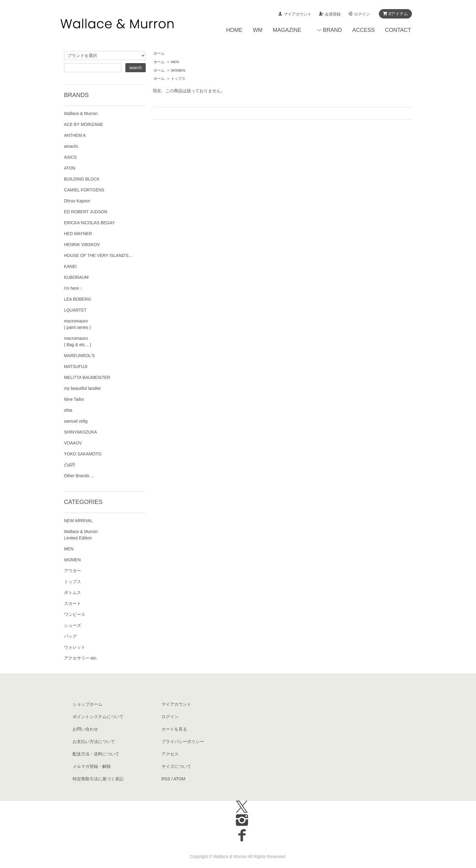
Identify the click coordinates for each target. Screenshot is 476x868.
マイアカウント (298, 14)
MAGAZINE (287, 30)
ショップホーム (87, 704)
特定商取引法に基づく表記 (98, 779)
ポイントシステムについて (98, 717)
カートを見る (174, 729)
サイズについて (176, 766)
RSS (166, 779)
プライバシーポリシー (183, 741)
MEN (175, 62)
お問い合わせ (85, 729)
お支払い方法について (94, 741)
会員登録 (333, 14)
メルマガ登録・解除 (92, 766)
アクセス (170, 754)
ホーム (159, 53)
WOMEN (178, 70)
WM (258, 30)
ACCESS (363, 30)
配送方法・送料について (96, 754)
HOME (234, 30)
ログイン (362, 14)
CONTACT (398, 30)
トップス (178, 79)
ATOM (179, 779)
